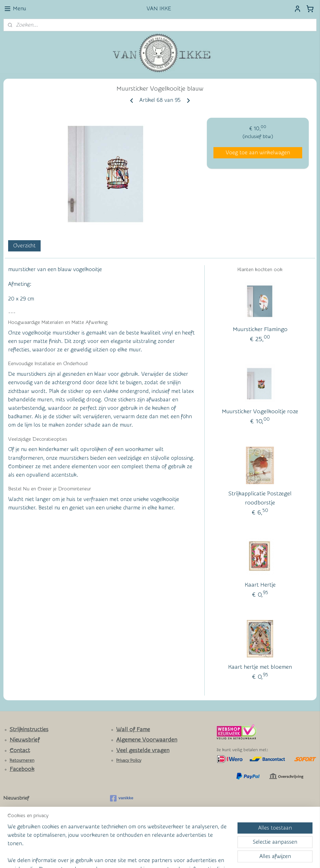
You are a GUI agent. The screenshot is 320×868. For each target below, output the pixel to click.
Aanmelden (22, 826)
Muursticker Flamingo (260, 329)
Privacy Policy (129, 761)
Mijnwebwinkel (221, 857)
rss (147, 857)
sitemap (135, 857)
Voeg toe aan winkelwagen (258, 153)
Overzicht (24, 246)
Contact (20, 750)
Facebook (22, 769)
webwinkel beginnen (170, 857)
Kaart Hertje (260, 585)
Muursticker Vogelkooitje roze (260, 412)
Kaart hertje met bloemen (260, 667)
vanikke (122, 798)
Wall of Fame (133, 729)
